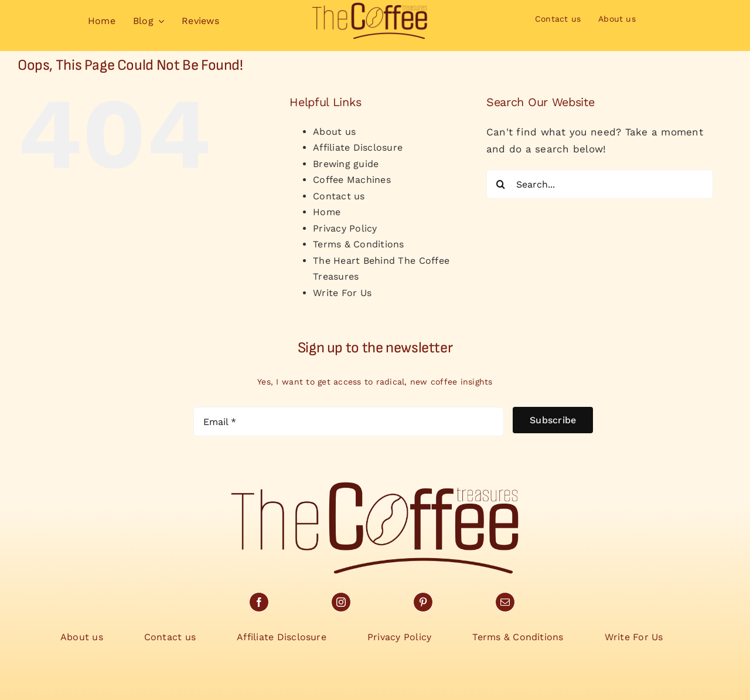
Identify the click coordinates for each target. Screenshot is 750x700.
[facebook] (259, 602)
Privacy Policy (345, 228)
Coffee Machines (352, 180)
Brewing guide (346, 164)
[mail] (505, 602)
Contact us (339, 196)
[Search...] (600, 184)
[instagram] (341, 602)
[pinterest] (423, 602)
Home (327, 212)
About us (334, 132)
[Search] (501, 184)
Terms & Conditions (359, 244)
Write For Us (342, 293)
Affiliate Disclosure (358, 147)
